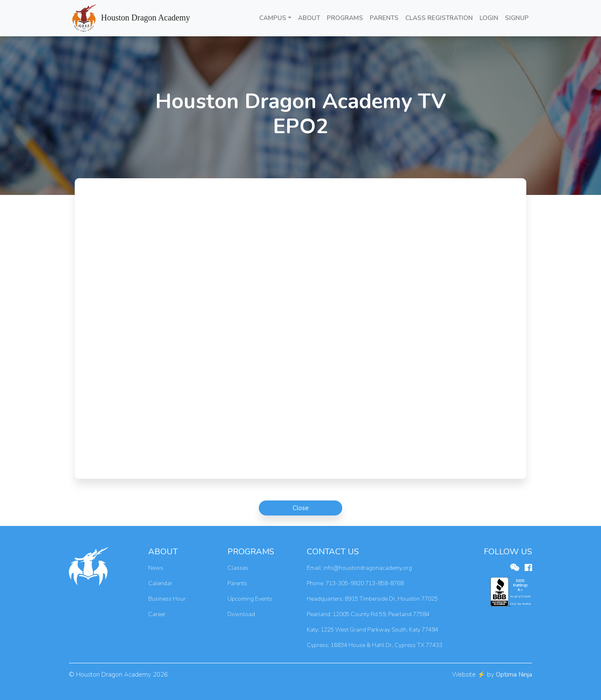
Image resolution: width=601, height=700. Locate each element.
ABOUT (309, 18)
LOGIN (489, 18)
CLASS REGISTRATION (439, 18)
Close (301, 508)
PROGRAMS (345, 18)
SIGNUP (517, 18)
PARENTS (384, 18)
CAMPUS (273, 18)
